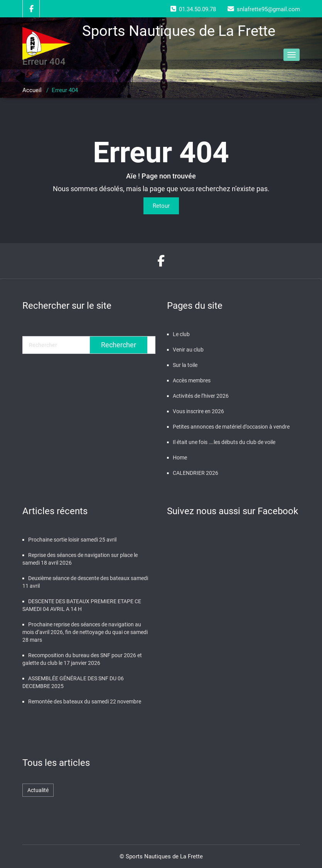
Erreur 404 (65, 90)
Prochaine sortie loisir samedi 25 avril (72, 540)
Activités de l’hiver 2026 (201, 396)
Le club (181, 334)
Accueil (32, 90)
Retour (161, 206)
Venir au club (188, 350)
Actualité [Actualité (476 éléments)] (38, 790)
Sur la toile (185, 365)
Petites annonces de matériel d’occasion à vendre (231, 427)
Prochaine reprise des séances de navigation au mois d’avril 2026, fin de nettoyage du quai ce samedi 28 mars (85, 632)
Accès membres (192, 380)
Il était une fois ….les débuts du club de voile (224, 442)
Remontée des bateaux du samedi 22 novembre (85, 701)
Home (180, 458)
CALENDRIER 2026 (196, 473)
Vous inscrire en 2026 (198, 411)
